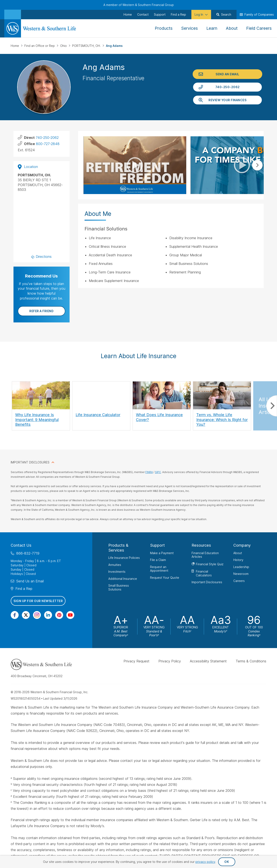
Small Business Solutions (119, 587)
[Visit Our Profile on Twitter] (26, 615)
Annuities (115, 565)
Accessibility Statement (208, 661)
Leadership (241, 567)
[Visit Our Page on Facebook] (15, 615)
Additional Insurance (123, 578)
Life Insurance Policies (124, 558)
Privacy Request (136, 661)
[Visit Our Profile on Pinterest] (59, 615)
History (238, 560)
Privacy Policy (170, 661)
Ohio (64, 46)
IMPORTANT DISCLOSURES (30, 462)
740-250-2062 (228, 87)
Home (15, 46)
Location (28, 167)
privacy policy (205, 862)
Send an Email (227, 74)
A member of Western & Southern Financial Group (139, 5)
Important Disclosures (207, 582)
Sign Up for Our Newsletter (38, 601)
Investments (117, 572)
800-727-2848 (48, 144)
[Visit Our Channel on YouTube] (70, 615)
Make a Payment (162, 553)
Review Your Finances (227, 100)
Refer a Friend (41, 311)
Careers (239, 581)
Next (257, 165)
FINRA (149, 472)
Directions (41, 257)
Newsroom (241, 574)
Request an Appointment (159, 569)
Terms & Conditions (251, 661)
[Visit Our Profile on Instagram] (37, 615)
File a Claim (158, 560)
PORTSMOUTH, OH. (87, 46)
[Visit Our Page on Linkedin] (48, 615)
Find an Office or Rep (40, 46)
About (238, 553)
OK (227, 862)
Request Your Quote (165, 577)
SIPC (158, 472)
